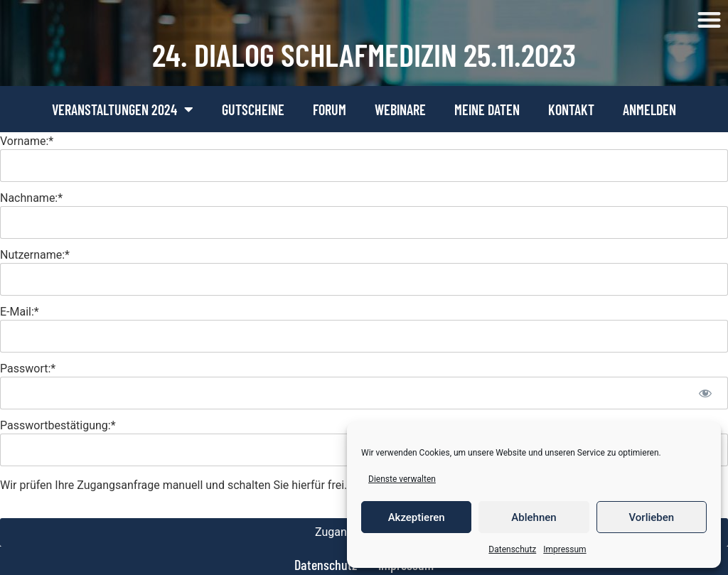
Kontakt (571, 109)
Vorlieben (651, 517)
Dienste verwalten (402, 479)
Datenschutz (512, 549)
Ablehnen (534, 517)
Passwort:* (28, 369)
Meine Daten (487, 109)
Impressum (564, 549)
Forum (330, 109)
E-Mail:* (20, 312)
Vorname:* (27, 141)
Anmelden (649, 109)
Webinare (400, 109)
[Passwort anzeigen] (705, 393)
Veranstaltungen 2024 (123, 109)
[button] (710, 20)
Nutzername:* (35, 255)
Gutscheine (253, 109)
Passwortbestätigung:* (58, 425)
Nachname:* (31, 198)
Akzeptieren (417, 517)
